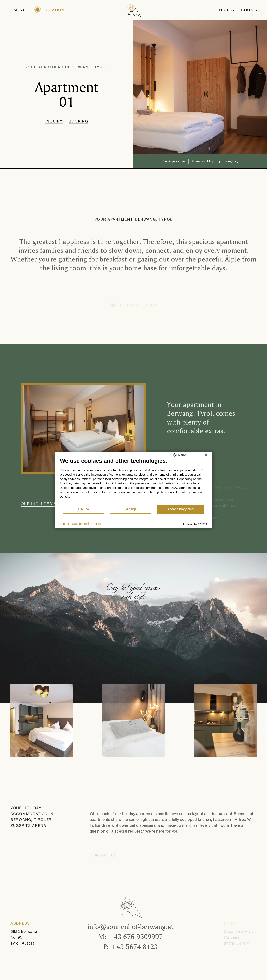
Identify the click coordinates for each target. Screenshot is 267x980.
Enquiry (226, 10)
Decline (84, 509)
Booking (251, 10)
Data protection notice (86, 524)
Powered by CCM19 (195, 524)
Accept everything (181, 509)
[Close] (206, 455)
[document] (134, 481)
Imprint (65, 524)
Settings (130, 509)
